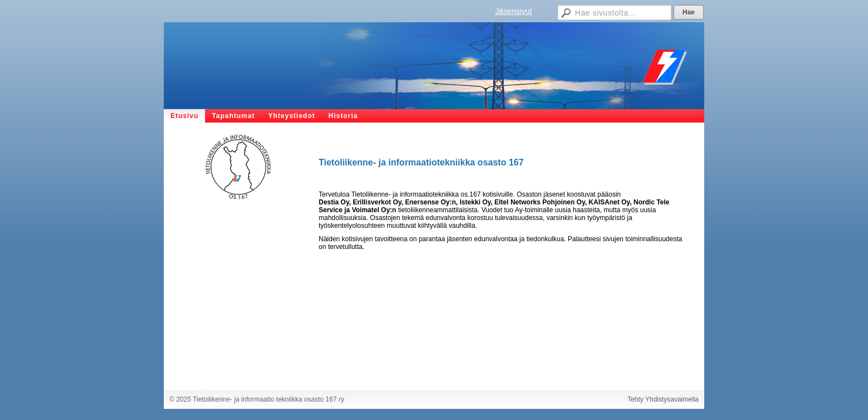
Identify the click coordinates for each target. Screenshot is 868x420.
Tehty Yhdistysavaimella (663, 399)
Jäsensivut (514, 11)
